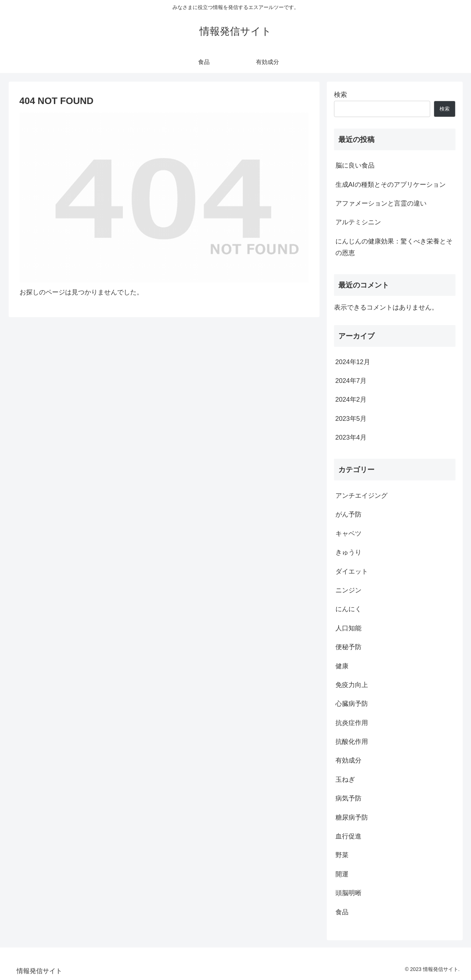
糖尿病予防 (352, 817)
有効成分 (348, 760)
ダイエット (352, 571)
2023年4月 (351, 437)
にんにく (348, 609)
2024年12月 (353, 362)
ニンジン (348, 590)
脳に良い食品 (355, 165)
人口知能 (348, 628)
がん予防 (348, 514)
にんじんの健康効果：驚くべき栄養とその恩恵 (394, 247)
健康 (342, 666)
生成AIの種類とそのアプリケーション (391, 185)
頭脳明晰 (348, 893)
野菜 (342, 855)
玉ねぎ (345, 780)
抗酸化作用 (352, 742)
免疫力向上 (352, 685)
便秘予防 (348, 647)
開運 (342, 874)
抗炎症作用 (352, 723)
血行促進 (348, 836)
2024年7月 (351, 381)
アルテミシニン (358, 222)
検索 (341, 95)
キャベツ (348, 534)
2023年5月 (351, 419)
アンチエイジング (361, 496)
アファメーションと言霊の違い (381, 203)
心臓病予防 (352, 704)
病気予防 (348, 798)
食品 (342, 912)
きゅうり (348, 552)
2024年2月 (351, 400)
